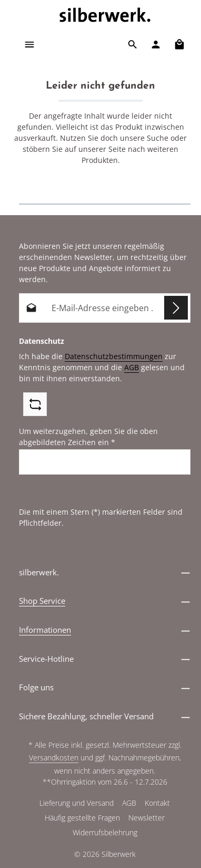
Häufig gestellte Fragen (82, 818)
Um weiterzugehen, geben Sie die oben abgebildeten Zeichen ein (88, 437)
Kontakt (157, 803)
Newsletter (147, 818)
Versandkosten (54, 758)
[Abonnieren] (176, 308)
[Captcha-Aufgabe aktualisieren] (35, 404)
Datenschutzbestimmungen (114, 356)
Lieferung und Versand (77, 803)
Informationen (45, 630)
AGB (132, 367)
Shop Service (42, 601)
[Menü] (29, 44)
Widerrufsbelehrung (105, 832)
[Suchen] (133, 44)
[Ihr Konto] (156, 44)
